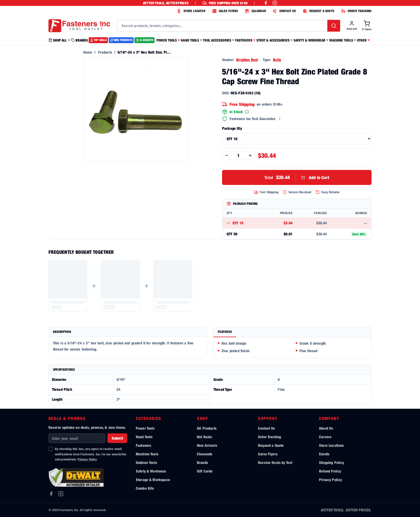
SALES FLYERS (224, 11)
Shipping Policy (331, 462)
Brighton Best (247, 60)
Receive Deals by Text (275, 462)
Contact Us (267, 428)
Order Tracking (269, 437)
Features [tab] (225, 332)
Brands (202, 462)
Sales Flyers (268, 454)
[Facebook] (51, 494)
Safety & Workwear (151, 471)
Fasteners (143, 445)
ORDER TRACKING (356, 11)
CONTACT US (284, 11)
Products (105, 52)
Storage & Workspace (153, 480)
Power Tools (145, 428)
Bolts (277, 60)
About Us (326, 428)
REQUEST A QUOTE (318, 11)
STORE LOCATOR (190, 11)
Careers (325, 437)
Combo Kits (145, 488)
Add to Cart (297, 177)
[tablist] (292, 332)
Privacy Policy (87, 459)
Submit (117, 438)
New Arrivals (207, 445)
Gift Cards (205, 471)
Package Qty (232, 128)
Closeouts (205, 454)
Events (324, 454)
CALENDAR (255, 11)
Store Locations (331, 445)
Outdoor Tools (146, 462)
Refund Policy (330, 471)
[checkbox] (51, 449)
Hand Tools (144, 437)
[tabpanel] (292, 348)
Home (88, 52)
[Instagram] (61, 494)
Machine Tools (147, 454)
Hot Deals (204, 437)
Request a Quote (271, 445)
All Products (207, 428)
